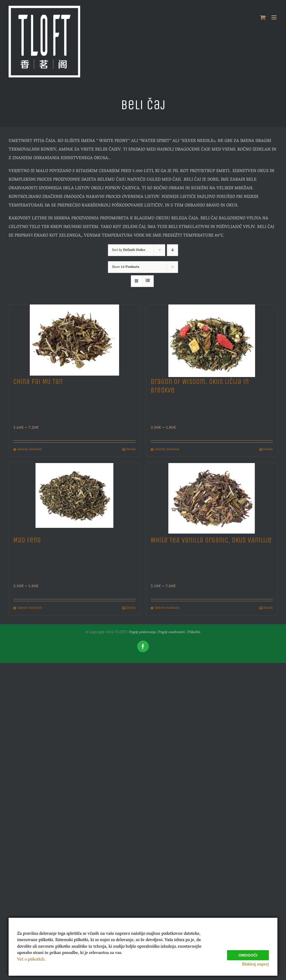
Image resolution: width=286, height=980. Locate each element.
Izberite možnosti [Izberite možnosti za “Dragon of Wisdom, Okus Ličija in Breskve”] (167, 450)
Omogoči (248, 953)
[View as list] (148, 281)
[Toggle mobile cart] (263, 17)
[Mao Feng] (74, 497)
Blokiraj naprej (255, 965)
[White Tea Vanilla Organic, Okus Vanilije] (212, 497)
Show (126, 267)
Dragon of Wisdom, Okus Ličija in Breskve (200, 386)
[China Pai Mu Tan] (74, 338)
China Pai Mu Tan (38, 382)
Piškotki (194, 632)
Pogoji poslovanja (142, 632)
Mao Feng (27, 540)
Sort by (129, 250)
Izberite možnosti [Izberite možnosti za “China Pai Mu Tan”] (29, 450)
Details (131, 450)
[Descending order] (172, 250)
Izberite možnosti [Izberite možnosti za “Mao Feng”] (29, 608)
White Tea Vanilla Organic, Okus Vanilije (211, 540)
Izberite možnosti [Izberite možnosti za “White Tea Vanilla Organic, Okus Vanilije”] (167, 608)
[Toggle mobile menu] (274, 17)
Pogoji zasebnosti (172, 632)
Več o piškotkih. (31, 960)
